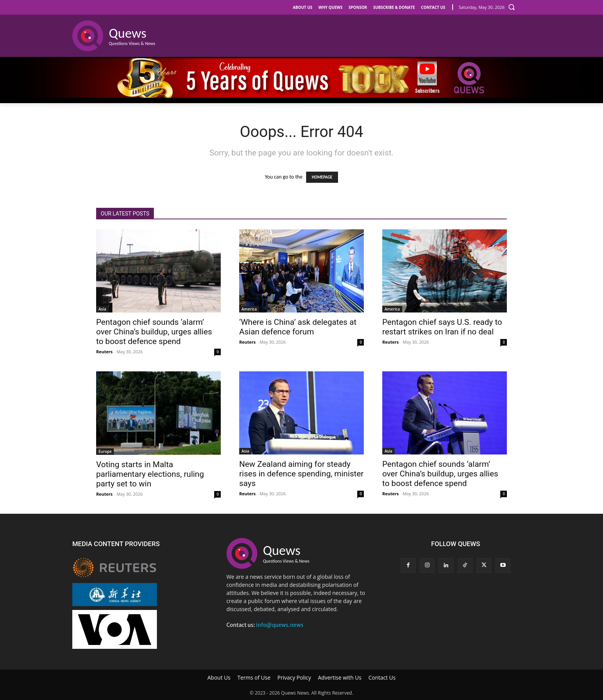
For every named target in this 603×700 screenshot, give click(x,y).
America (249, 309)
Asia (102, 309)
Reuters (104, 352)
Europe (105, 451)
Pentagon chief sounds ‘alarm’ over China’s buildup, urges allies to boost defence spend (154, 332)
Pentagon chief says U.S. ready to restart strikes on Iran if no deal (442, 327)
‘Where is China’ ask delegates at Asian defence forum (298, 327)
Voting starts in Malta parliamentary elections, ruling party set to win (150, 474)
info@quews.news (280, 625)
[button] (511, 7)
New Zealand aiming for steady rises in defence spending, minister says (301, 474)
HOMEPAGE (322, 177)
